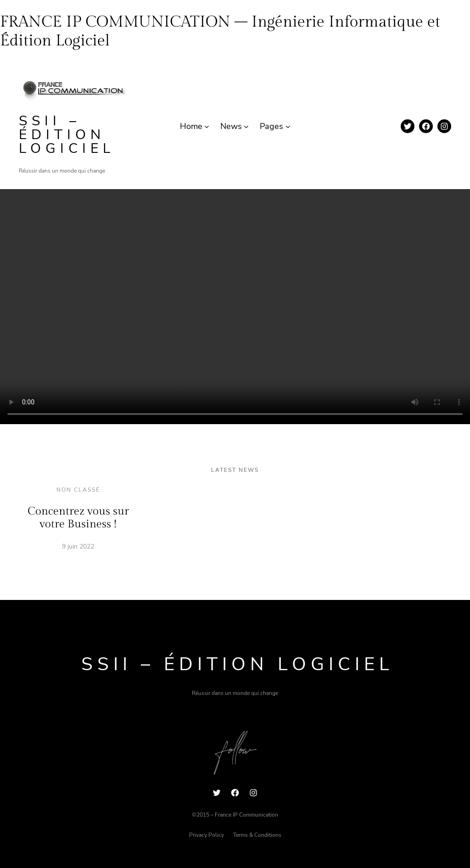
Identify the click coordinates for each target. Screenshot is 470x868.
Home (191, 126)
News (231, 126)
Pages (271, 126)
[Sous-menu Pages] (288, 126)
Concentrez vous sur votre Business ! (78, 518)
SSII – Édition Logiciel (67, 135)
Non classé (78, 490)
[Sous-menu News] (246, 126)
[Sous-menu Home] (207, 126)
